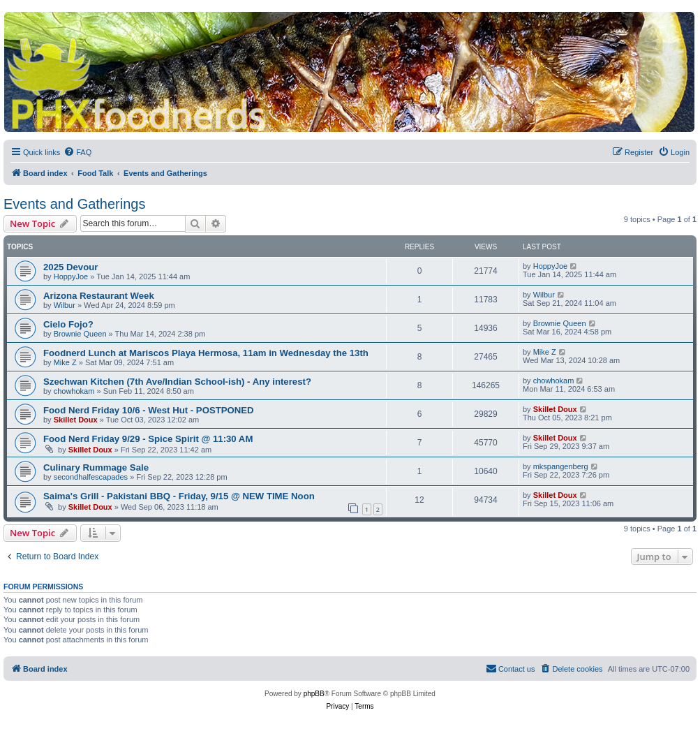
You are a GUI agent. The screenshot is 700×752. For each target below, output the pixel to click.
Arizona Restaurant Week (99, 296)
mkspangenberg (561, 466)
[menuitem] (77, 152)
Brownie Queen (80, 334)
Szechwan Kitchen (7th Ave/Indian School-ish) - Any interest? (177, 382)
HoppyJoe (71, 277)
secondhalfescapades (91, 477)
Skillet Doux (76, 420)
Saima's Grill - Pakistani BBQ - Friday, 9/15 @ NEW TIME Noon (179, 496)
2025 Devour (70, 267)
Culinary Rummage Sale (96, 467)
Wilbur (65, 305)
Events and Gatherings (74, 204)
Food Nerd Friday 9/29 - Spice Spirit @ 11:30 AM (148, 439)
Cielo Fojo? (68, 324)
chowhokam (74, 391)
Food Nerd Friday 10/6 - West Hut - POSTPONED (149, 410)
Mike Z (65, 362)
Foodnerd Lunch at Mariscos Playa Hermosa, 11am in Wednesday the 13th (206, 353)
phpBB (314, 694)
